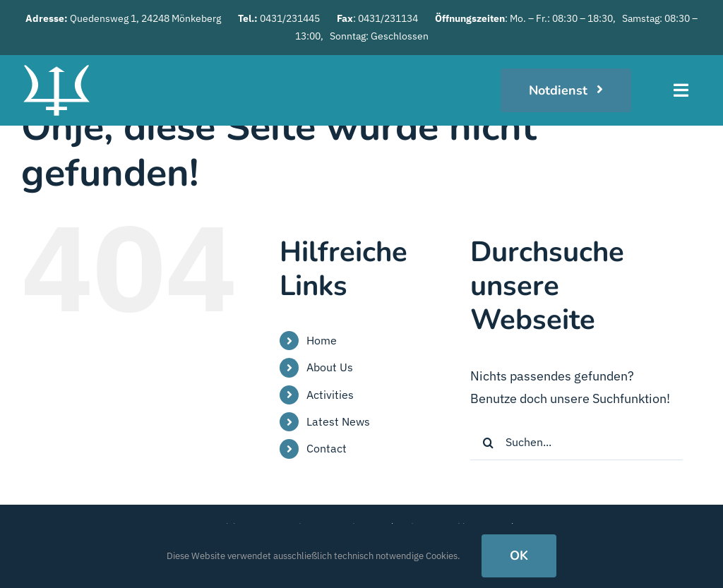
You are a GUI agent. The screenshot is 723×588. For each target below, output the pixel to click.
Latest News (338, 421)
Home (322, 340)
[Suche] (488, 443)
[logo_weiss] (56, 61)
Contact (327, 448)
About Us (330, 367)
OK (519, 556)
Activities (330, 395)
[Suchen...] (576, 443)
